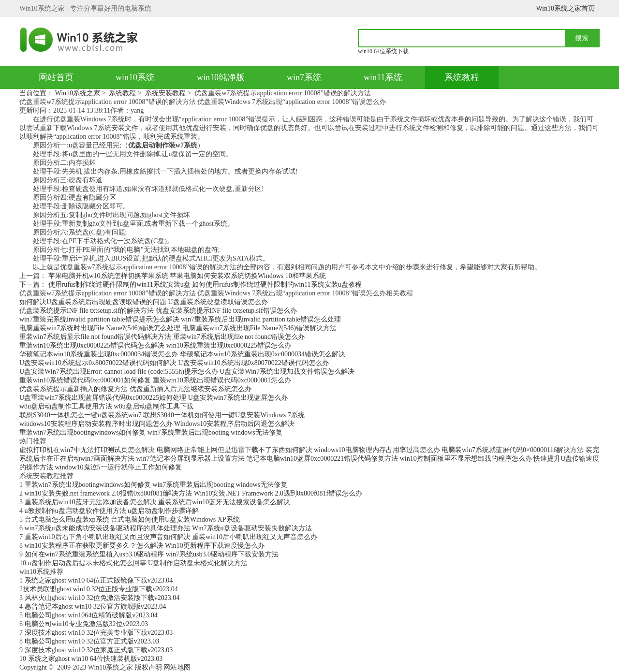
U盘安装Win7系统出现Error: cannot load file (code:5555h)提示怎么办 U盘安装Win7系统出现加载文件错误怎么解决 (187, 372)
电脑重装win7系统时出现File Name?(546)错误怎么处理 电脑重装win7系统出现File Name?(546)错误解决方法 (178, 328)
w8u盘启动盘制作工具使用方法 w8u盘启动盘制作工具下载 (106, 406)
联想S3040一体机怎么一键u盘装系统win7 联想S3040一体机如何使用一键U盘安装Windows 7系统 (162, 415)
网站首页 (56, 77)
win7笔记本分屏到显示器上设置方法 (191, 459)
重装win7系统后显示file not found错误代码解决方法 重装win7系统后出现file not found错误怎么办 (162, 337)
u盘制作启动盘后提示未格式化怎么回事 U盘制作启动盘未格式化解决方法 (138, 563)
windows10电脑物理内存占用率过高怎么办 (377, 450)
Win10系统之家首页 (565, 8)
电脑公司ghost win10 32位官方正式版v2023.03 (92, 641)
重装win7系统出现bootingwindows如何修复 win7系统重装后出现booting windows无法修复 (151, 432)
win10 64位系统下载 (383, 51)
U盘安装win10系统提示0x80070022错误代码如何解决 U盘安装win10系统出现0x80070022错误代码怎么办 (174, 363)
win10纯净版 (221, 77)
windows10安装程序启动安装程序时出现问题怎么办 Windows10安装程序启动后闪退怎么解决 (157, 424)
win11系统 (383, 77)
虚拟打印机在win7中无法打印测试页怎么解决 (87, 450)
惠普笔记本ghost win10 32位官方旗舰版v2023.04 (96, 606)
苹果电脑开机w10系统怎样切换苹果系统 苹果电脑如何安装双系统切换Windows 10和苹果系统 (187, 276)
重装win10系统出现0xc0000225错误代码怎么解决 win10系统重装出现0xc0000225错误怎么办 (155, 345)
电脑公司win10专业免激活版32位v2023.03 (87, 624)
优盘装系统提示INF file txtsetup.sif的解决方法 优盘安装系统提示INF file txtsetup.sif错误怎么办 (158, 311)
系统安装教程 (165, 93)
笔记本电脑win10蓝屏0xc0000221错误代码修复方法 (322, 459)
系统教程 (462, 77)
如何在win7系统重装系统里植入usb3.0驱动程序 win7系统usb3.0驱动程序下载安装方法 (152, 554)
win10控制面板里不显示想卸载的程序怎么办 (466, 459)
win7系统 (304, 77)
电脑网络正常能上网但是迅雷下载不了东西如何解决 (235, 450)
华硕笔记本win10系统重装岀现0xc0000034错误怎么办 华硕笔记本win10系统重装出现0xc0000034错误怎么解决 (182, 354)
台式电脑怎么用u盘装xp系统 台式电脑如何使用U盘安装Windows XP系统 (132, 519)
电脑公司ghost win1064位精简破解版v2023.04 (91, 615)
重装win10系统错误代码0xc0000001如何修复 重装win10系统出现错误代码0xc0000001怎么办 (155, 380)
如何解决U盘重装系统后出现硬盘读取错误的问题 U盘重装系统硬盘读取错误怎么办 (144, 302)
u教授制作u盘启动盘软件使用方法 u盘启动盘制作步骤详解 (112, 511)
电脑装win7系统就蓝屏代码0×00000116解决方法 (513, 450)
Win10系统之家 (78, 93)
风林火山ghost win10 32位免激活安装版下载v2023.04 (102, 598)
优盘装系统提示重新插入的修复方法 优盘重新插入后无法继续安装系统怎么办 (135, 389)
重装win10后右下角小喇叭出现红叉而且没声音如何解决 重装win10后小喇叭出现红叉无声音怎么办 (171, 537)
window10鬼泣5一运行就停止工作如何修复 (118, 467)
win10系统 (135, 77)
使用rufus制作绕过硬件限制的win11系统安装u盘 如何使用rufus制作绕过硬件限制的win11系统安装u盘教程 (205, 285)
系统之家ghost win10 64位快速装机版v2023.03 (96, 659)
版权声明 (148, 667)
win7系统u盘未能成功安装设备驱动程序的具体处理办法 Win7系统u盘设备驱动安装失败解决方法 (168, 528)
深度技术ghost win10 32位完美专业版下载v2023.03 (99, 633)
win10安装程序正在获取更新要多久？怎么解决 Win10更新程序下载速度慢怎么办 (145, 546)
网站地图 (177, 667)
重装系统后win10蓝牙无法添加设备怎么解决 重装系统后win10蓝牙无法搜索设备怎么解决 (158, 502)
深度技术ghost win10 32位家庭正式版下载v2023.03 (99, 650)
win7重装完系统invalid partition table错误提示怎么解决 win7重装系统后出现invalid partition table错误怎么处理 (180, 319)
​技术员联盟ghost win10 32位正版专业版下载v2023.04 (100, 589)
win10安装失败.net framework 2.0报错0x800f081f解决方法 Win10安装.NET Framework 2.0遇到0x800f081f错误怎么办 (194, 493)
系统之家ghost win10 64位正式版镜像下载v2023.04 (99, 580)
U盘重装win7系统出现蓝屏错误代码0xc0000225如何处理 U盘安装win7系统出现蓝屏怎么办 (154, 398)
